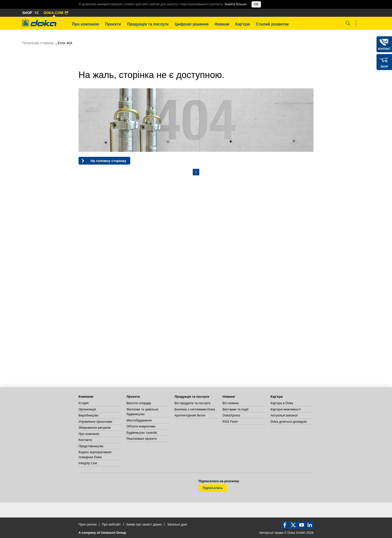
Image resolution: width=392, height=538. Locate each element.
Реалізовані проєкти (142, 439)
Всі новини (231, 403)
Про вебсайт (111, 524)
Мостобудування (139, 420)
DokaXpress (231, 415)
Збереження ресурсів (94, 428)
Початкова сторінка (38, 43)
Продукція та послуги (148, 24)
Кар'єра (242, 24)
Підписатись (213, 488)
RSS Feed (230, 422)
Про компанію (85, 24)
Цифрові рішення (192, 24)
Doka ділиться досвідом (288, 422)
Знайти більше (236, 4)
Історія (83, 403)
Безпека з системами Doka (195, 409)
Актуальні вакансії (284, 415)
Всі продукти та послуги (192, 403)
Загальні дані (177, 524)
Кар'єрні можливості (286, 409)
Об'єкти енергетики (141, 426)
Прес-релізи (87, 524)
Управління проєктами (95, 422)
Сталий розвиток (272, 24)
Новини (222, 24)
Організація (87, 409)
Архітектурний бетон (190, 415)
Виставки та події (235, 409)
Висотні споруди (139, 403)
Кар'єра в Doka (282, 403)
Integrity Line (88, 463)
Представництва (91, 446)
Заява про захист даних (144, 524)
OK (256, 4)
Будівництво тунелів (142, 433)
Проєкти (113, 24)
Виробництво (88, 415)
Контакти (85, 440)
